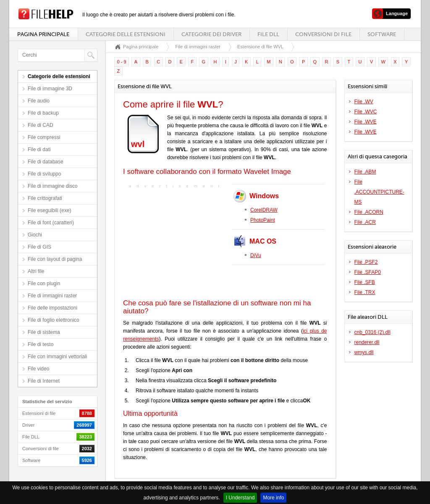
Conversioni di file (323, 34)
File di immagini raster (52, 296)
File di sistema (44, 332)
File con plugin (44, 283)
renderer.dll (367, 342)
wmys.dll (364, 352)
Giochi (35, 235)
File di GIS (39, 247)
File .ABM (365, 172)
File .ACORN (369, 212)
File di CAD (41, 125)
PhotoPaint (263, 220)
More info (273, 498)
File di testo (41, 344)
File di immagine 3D (50, 89)
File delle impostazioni (52, 308)
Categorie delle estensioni (126, 34)
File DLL (268, 34)
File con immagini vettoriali (57, 357)
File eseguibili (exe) (49, 210)
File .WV (364, 102)
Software (382, 34)
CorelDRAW (264, 210)
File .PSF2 (366, 262)
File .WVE (366, 122)
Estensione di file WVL (260, 47)
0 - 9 (122, 62)
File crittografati (45, 198)
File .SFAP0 (368, 272)
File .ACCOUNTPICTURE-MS (379, 192)
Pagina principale (43, 34)
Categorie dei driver (211, 34)
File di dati (39, 150)
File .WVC (366, 112)
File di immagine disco (53, 186)
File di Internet (44, 381)
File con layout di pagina (55, 259)
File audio (39, 101)
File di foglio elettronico (54, 320)
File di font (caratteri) (51, 223)
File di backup (43, 113)
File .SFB (365, 282)
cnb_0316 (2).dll (372, 332)
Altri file (36, 271)
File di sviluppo (44, 174)
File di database (46, 162)
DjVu (256, 255)
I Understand (240, 498)
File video (38, 369)
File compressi (44, 137)
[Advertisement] (176, 243)
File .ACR (365, 222)
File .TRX (365, 292)
